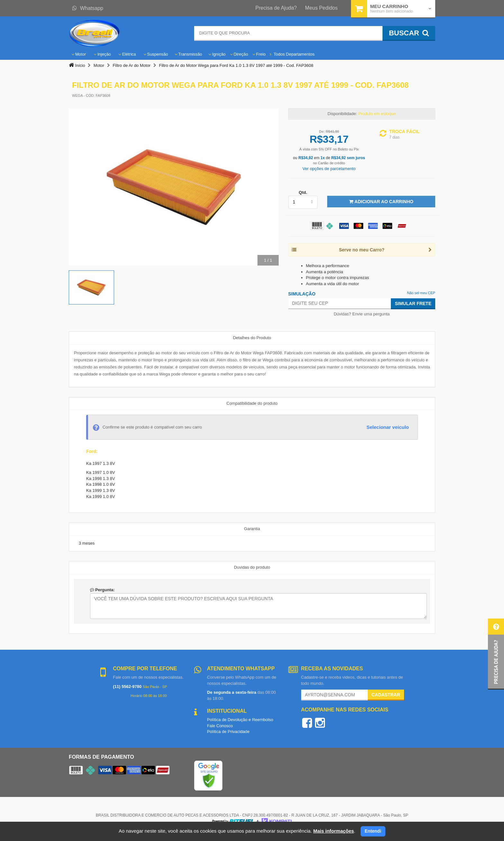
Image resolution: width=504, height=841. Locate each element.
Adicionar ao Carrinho (381, 202)
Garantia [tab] (252, 529)
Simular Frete (413, 303)
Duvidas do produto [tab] (252, 567)
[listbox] (303, 202)
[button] (496, 654)
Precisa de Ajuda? (276, 8)
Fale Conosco (220, 726)
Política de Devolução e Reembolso (240, 720)
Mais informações (333, 831)
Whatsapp (88, 8)
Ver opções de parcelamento (329, 169)
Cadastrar (386, 695)
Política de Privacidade (228, 732)
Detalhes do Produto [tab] (252, 338)
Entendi (373, 831)
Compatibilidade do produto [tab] (252, 403)
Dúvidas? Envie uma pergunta (362, 314)
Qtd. (303, 192)
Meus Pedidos (321, 8)
